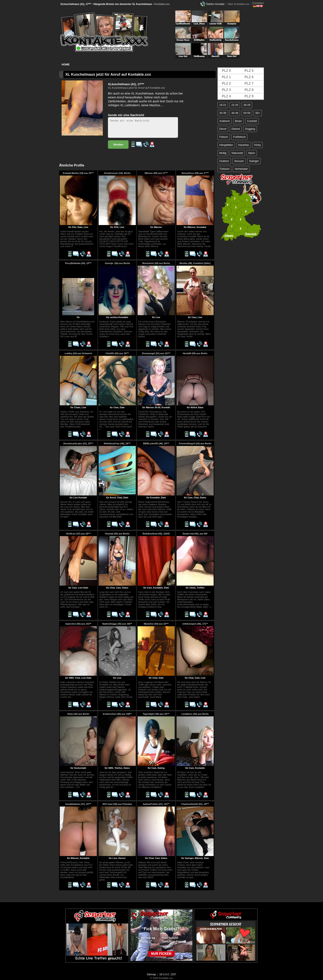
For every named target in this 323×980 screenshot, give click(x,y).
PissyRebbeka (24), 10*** (78, 263)
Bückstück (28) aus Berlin (156, 263)
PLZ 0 (226, 71)
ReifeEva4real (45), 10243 (156, 534)
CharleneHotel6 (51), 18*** (195, 804)
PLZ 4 (226, 96)
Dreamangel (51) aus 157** (156, 353)
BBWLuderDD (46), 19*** (156, 443)
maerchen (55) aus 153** (78, 624)
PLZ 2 (226, 83)
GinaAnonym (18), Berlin (117, 173)
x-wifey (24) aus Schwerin (78, 353)
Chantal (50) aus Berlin (117, 534)
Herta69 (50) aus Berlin (195, 353)
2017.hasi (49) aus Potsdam (117, 804)
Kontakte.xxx (162, 4)
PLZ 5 (249, 71)
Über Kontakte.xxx (238, 4)
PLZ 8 (249, 90)
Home (66, 64)
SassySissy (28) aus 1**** (195, 173)
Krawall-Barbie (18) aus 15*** (78, 173)
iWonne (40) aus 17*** (156, 173)
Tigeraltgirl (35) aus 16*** (156, 714)
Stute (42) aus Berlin (78, 714)
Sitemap (151, 974)
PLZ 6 (249, 77)
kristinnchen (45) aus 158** (117, 714)
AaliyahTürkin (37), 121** (156, 804)
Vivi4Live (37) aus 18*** (78, 534)
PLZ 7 (249, 83)
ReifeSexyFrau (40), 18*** (117, 443)
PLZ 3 (226, 90)
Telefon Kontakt (215, 4)
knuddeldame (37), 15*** (78, 804)
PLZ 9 (249, 96)
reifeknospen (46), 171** (195, 624)
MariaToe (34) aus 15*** (156, 624)
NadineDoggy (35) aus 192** (117, 624)
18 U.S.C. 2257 (168, 974)
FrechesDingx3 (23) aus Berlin (195, 443)
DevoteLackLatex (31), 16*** (78, 443)
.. (101, 429)
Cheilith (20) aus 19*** (117, 353)
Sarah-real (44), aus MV (195, 534)
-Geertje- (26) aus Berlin (117, 263)
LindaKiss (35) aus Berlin (195, 714)
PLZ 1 (226, 77)
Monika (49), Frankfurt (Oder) (195, 263)
